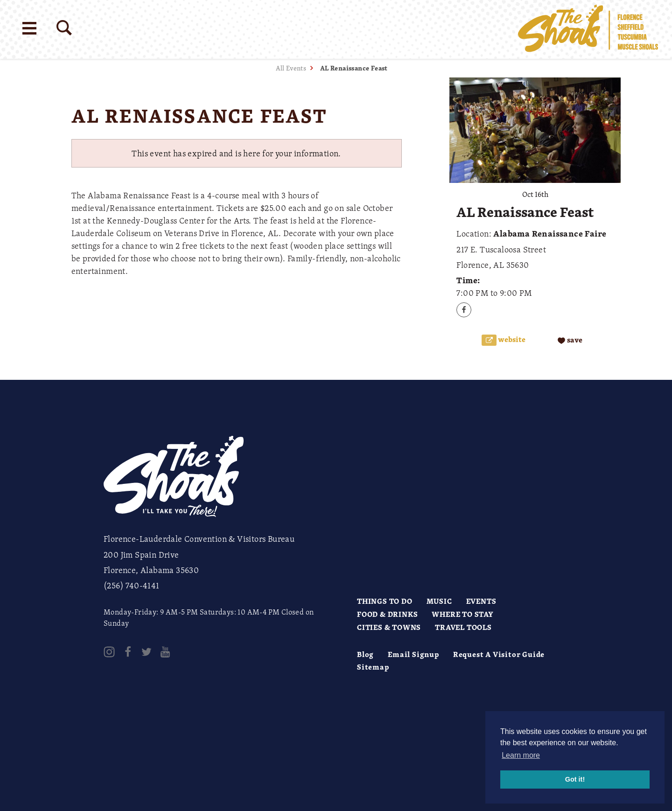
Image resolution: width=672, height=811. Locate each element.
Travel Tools (463, 627)
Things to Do (385, 601)
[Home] (588, 29)
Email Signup (413, 654)
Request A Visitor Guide (499, 654)
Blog (365, 654)
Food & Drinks (387, 614)
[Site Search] (64, 28)
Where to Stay (462, 614)
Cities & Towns (389, 627)
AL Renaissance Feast (354, 68)
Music (439, 601)
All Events (291, 68)
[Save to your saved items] (570, 340)
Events (481, 601)
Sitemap (373, 667)
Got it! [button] (575, 779)
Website (511, 339)
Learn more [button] (521, 755)
